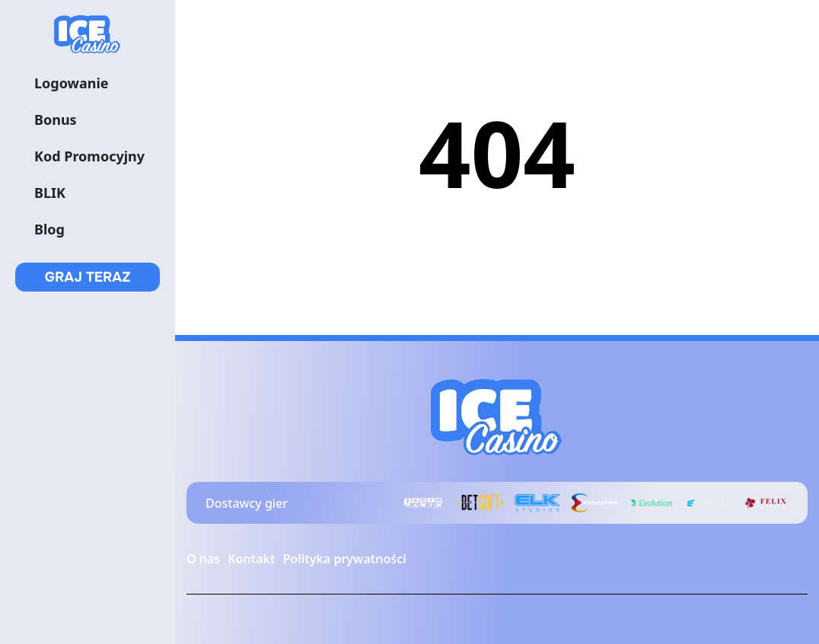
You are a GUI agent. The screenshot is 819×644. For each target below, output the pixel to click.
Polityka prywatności (344, 559)
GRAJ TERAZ (88, 277)
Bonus (56, 120)
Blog (49, 229)
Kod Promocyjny (89, 156)
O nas (203, 559)
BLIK (50, 193)
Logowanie (72, 83)
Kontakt (251, 559)
